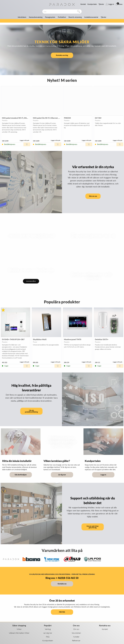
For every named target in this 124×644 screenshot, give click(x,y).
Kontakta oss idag (62, 55)
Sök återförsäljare (21, 475)
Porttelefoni (62, 17)
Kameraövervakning (36, 17)
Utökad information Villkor (19, 633)
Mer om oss (93, 196)
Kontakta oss (62, 584)
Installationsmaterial (91, 17)
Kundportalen (48, 640)
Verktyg (48, 629)
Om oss (76, 629)
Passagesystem (50, 17)
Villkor (19, 629)
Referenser (76, 640)
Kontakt (105, 629)
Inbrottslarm (22, 17)
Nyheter (76, 637)
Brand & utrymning (75, 17)
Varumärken (76, 633)
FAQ (48, 637)
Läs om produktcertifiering (31, 411)
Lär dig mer (62, 475)
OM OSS (62, 612)
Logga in (103, 475)
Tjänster (103, 17)
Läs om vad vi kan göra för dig (93, 527)
